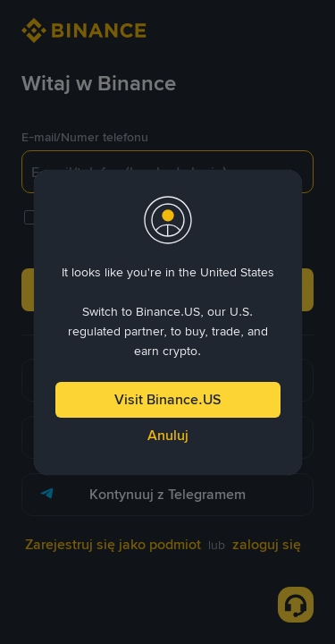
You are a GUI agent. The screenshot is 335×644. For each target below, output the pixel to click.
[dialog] (168, 322)
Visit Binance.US (167, 399)
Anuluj (168, 435)
